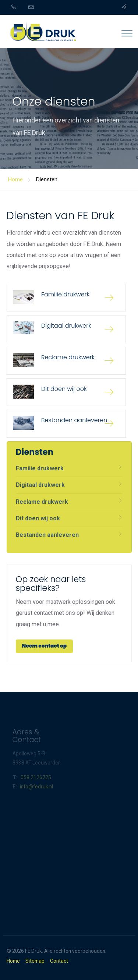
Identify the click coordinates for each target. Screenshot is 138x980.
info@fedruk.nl (36, 787)
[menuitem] (18, 7)
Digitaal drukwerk (40, 485)
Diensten (47, 179)
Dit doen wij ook (38, 518)
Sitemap (35, 961)
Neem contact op (45, 646)
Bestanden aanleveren (47, 535)
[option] (69, 85)
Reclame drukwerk (42, 502)
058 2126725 (36, 777)
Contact (59, 961)
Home (13, 961)
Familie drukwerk (40, 468)
